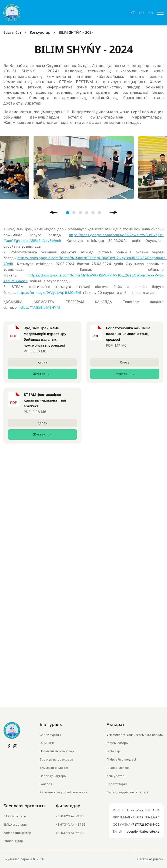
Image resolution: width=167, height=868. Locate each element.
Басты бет (12, 32)
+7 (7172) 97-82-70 (145, 817)
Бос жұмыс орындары (57, 759)
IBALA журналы (15, 824)
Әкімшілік (47, 743)
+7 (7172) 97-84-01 (145, 810)
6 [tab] (99, 213)
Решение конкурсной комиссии (64, 792)
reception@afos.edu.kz (142, 831)
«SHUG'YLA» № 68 (70, 833)
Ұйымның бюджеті (54, 768)
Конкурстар (40, 32)
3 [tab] (80, 213)
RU (142, 13)
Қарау (42, 362)
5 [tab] (93, 213)
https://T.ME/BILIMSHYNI (39, 307)
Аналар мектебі (118, 768)
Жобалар (113, 751)
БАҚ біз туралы (15, 816)
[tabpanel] (84, 167)
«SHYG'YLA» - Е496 (71, 824)
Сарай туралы (51, 735)
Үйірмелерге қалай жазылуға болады (135, 735)
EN (151, 13)
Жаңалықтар (13, 841)
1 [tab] (68, 213)
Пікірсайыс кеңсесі (121, 759)
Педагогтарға (117, 784)
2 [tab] (74, 213)
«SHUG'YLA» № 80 (70, 816)
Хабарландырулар (17, 833)
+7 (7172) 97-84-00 (145, 824)
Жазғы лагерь (117, 743)
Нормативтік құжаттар (57, 751)
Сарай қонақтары (53, 776)
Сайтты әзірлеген (150, 859)
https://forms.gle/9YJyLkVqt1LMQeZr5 (49, 293)
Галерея (46, 784)
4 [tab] (87, 213)
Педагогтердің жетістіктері (127, 792)
